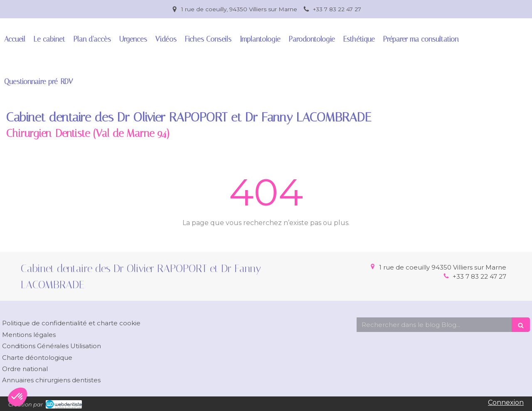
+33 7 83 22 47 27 (479, 276)
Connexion (506, 402)
